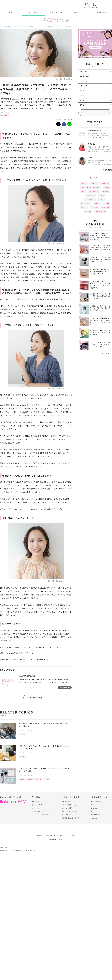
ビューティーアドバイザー (41, 815)
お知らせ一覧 (66, 801)
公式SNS (78, 13)
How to (22, 779)
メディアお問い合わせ (69, 805)
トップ (11, 13)
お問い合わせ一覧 (17, 851)
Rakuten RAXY (10, 5)
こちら (20, 653)
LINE (93, 811)
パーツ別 (97, 203)
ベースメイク (84, 76)
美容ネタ (23, 734)
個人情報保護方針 (50, 836)
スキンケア (83, 72)
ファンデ (95, 207)
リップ (102, 195)
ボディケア (83, 86)
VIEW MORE (107, 170)
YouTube (94, 818)
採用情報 (73, 836)
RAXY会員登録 (96, 801)
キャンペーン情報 (56, 13)
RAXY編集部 (4, 115)
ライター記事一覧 (65, 687)
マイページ (35, 808)
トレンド (106, 191)
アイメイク (83, 81)
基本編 (107, 187)
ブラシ (47, 779)
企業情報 (39, 836)
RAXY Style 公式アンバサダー (91, 187)
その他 (82, 105)
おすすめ (30, 779)
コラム (8, 112)
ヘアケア (83, 91)
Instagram (95, 808)
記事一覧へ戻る (36, 697)
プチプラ (102, 199)
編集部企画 (105, 183)
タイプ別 (88, 211)
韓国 (83, 191)
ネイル (82, 95)
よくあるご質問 (101, 13)
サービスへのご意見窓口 (70, 811)
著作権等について (62, 836)
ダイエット (106, 207)
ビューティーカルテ (38, 811)
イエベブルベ (85, 203)
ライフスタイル (100, 211)
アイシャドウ (94, 191)
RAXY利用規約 (66, 815)
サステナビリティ (31, 851)
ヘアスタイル (90, 199)
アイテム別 (39, 779)
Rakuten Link (96, 815)
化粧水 (107, 203)
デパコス (84, 207)
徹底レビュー (91, 195)
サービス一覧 (4, 851)
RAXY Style (34, 13)
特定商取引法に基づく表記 (70, 818)
